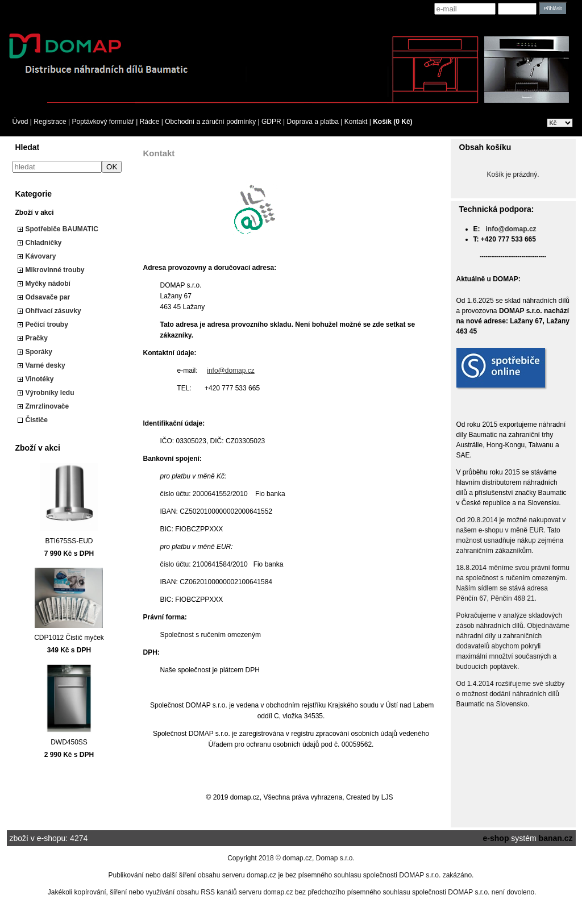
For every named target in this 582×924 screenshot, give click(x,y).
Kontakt (356, 122)
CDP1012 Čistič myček (69, 638)
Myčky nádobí (48, 284)
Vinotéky (40, 379)
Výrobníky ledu (50, 393)
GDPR (271, 122)
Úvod (20, 122)
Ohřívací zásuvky (53, 311)
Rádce (150, 122)
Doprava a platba (313, 122)
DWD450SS (69, 742)
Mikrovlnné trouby (55, 270)
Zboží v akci (35, 213)
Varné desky (45, 365)
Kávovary (41, 256)
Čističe (37, 420)
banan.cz (556, 838)
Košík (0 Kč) (392, 122)
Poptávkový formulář (103, 122)
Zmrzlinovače (47, 406)
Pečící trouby (47, 324)
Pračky (37, 338)
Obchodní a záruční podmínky (210, 122)
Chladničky (44, 243)
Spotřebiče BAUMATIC (62, 229)
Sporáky (39, 352)
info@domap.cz (231, 371)
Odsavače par (48, 297)
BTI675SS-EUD (69, 541)
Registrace (50, 122)
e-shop (496, 838)
